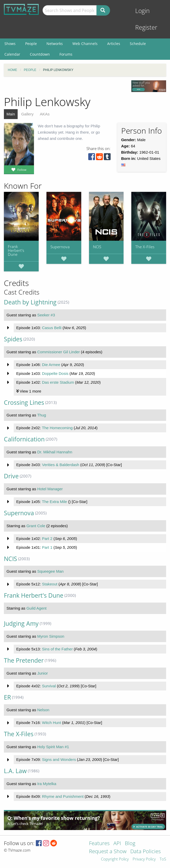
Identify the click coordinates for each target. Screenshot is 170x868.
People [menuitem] (31, 44)
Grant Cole (36, 526)
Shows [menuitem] (10, 44)
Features (99, 844)
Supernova (60, 247)
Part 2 (47, 539)
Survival (49, 686)
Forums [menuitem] (66, 54)
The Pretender (24, 660)
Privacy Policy (144, 859)
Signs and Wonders (59, 759)
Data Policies (145, 852)
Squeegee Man (50, 571)
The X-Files (145, 247)
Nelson (43, 710)
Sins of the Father (57, 649)
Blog (130, 844)
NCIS (97, 247)
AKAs (45, 114)
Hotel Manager (50, 489)
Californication (24, 439)
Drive (11, 476)
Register (146, 27)
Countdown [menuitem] (40, 54)
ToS (163, 859)
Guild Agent (37, 608)
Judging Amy (21, 624)
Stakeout (50, 584)
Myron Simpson (51, 636)
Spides (13, 339)
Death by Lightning (30, 302)
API (117, 844)
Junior (42, 673)
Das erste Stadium (58, 382)
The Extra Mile (54, 502)
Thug (42, 415)
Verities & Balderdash (61, 465)
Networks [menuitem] (55, 44)
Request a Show (108, 852)
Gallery (28, 114)
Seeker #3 (46, 315)
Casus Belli (52, 328)
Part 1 (47, 547)
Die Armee (51, 365)
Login (142, 11)
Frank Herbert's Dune (16, 250)
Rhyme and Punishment (63, 796)
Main (11, 114)
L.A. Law (15, 771)
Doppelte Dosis (55, 373)
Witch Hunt (52, 723)
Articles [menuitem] (114, 44)
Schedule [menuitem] (138, 44)
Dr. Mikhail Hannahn (55, 452)
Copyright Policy (115, 859)
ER (7, 697)
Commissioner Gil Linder (58, 352)
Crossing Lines (24, 403)
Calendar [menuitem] (12, 54)
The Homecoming (57, 428)
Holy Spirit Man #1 (53, 747)
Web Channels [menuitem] (85, 44)
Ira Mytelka (47, 784)
